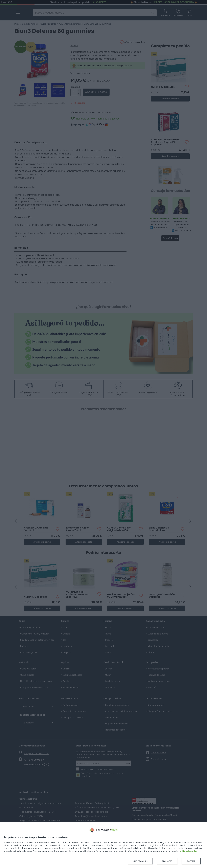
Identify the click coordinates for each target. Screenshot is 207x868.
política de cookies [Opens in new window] (189, 851)
